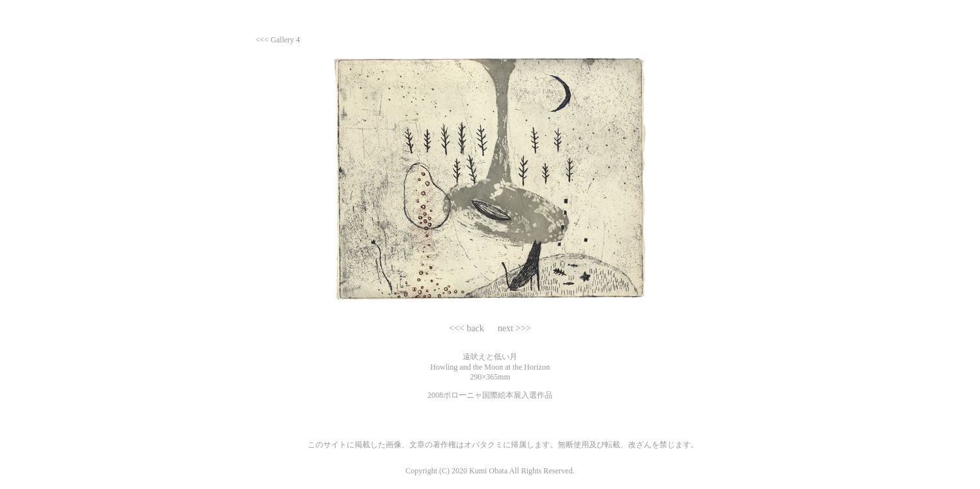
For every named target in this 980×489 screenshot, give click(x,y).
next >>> (513, 328)
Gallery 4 (285, 40)
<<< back (468, 328)
